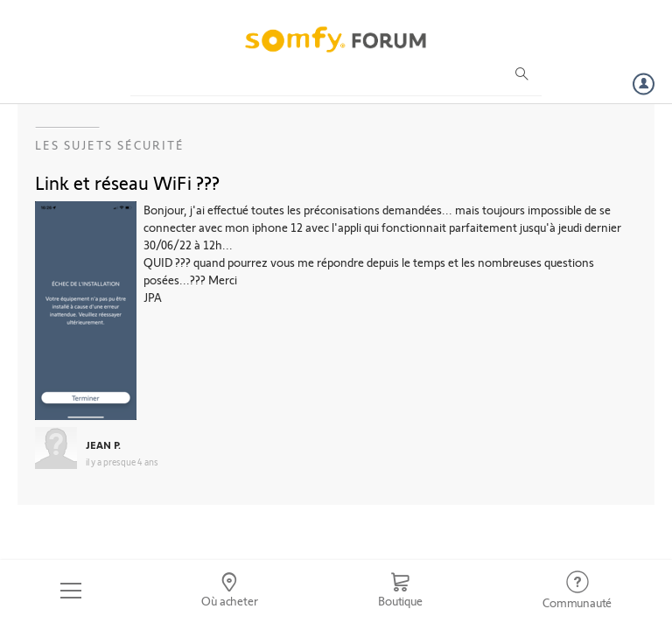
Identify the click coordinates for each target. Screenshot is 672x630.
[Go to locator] (230, 591)
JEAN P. (103, 444)
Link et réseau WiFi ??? (127, 182)
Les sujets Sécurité (110, 145)
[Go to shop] (400, 591)
